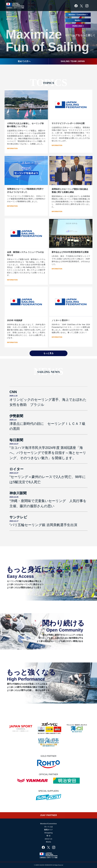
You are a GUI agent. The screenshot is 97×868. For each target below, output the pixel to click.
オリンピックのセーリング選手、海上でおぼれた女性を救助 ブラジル (48, 402)
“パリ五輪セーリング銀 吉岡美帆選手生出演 (43, 525)
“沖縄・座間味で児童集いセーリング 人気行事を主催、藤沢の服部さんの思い (48, 503)
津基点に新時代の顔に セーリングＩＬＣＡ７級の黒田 (47, 426)
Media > (78, 20)
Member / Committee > (78, 15)
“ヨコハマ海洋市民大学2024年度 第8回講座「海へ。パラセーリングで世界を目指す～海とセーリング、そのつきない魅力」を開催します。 (48, 453)
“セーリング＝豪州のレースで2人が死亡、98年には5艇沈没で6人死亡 (48, 479)
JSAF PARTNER (48, 816)
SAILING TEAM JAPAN (73, 61)
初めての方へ (24, 61)
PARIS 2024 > (78, 26)
